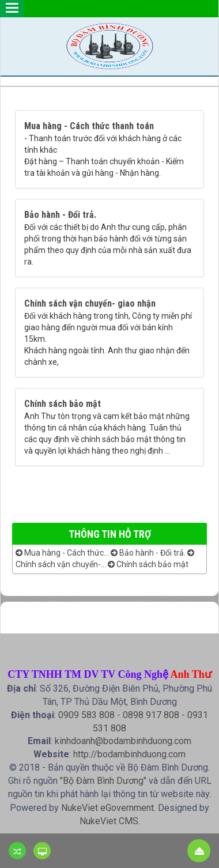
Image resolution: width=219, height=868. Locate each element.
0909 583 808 (86, 715)
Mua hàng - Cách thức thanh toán (89, 126)
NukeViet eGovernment (107, 808)
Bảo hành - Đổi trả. (60, 215)
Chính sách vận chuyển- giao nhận (90, 303)
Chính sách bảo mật (63, 404)
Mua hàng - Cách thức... (62, 553)
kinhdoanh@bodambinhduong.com (123, 741)
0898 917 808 (151, 715)
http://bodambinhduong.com (129, 754)
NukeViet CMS (109, 821)
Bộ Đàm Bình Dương (103, 781)
